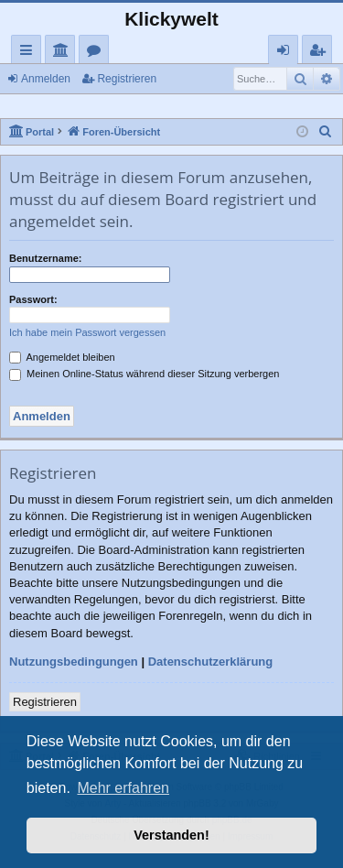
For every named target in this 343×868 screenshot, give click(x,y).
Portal (64, 53)
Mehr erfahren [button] (123, 788)
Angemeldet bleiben (62, 357)
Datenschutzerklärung (211, 662)
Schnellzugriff (30, 53)
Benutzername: (45, 258)
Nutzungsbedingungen (74, 662)
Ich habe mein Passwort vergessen (87, 332)
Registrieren (127, 79)
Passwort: (33, 299)
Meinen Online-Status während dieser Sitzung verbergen (144, 374)
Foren (97, 53)
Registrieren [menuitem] (321, 53)
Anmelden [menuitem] (288, 53)
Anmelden (46, 79)
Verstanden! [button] (171, 835)
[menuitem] (326, 132)
